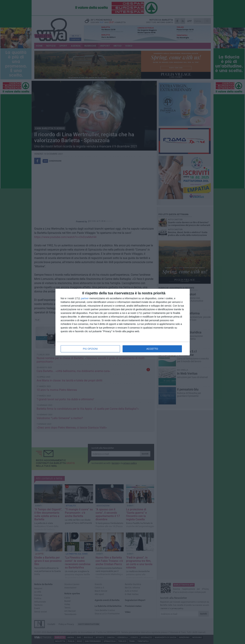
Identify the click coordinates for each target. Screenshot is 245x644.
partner (85, 298)
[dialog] (123, 322)
